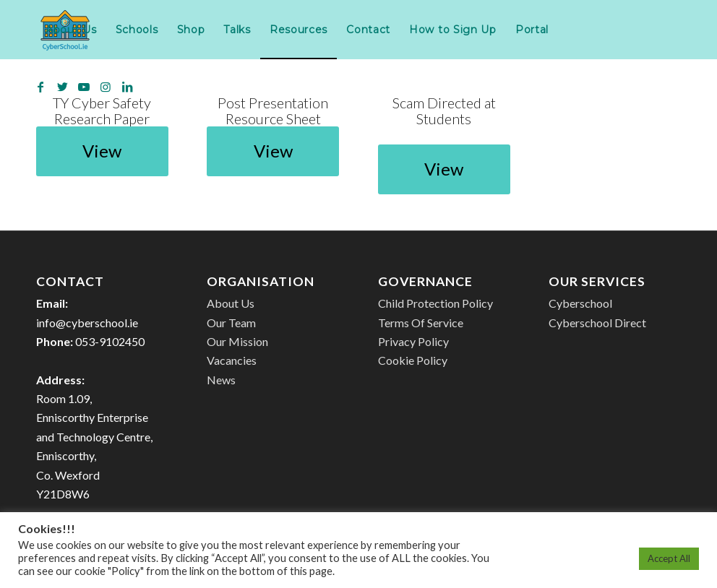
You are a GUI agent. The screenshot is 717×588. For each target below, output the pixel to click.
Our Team (231, 323)
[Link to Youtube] (84, 87)
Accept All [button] (669, 558)
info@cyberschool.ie (87, 323)
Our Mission (237, 341)
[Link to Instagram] (106, 87)
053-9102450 (110, 341)
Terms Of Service (421, 323)
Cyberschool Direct (597, 323)
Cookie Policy (413, 360)
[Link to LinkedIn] (127, 87)
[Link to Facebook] (40, 87)
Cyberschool (580, 303)
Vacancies (232, 360)
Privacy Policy (413, 341)
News (221, 380)
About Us (231, 303)
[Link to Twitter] (62, 87)
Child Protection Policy (435, 303)
